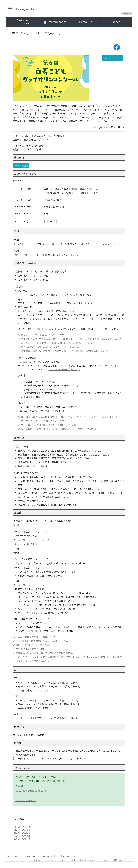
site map (13, 856)
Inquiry (75, 856)
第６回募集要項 (21, 165)
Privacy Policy (30, 856)
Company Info (50, 856)
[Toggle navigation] (22, 22)
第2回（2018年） (23, 830)
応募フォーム (113, 58)
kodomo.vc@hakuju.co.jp (64, 369)
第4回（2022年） (23, 836)
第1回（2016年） (23, 826)
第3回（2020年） (23, 833)
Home (65, 856)
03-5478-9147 (26, 800)
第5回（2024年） (23, 839)
